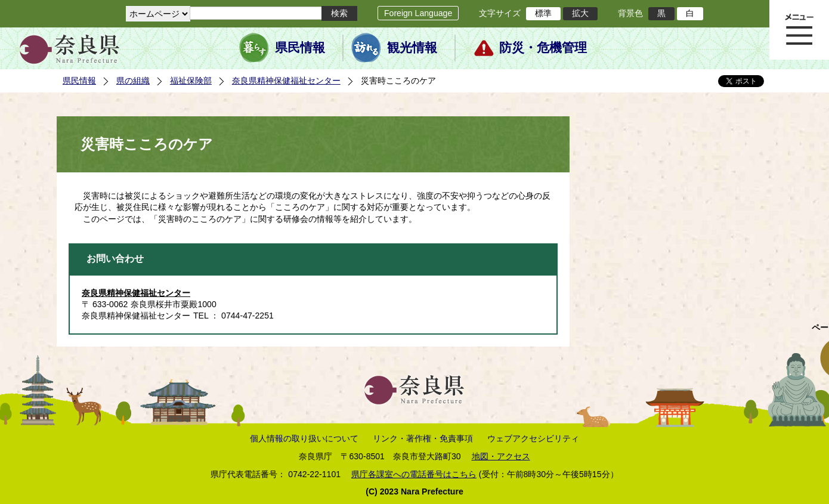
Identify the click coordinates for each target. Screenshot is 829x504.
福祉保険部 (191, 81)
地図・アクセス (501, 456)
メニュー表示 (799, 30)
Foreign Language (418, 13)
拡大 (580, 13)
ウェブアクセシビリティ (533, 438)
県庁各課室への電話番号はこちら (414, 474)
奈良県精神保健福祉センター (286, 81)
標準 (543, 13)
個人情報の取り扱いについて (304, 438)
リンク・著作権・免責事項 (423, 438)
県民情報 (300, 48)
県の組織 (133, 81)
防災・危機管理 (543, 48)
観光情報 (412, 48)
